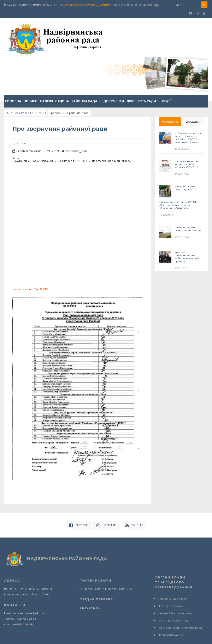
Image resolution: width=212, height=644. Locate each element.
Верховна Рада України (174, 560)
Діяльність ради (141, 63)
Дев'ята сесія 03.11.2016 (30, 75)
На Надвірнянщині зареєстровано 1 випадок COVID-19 (186, 126)
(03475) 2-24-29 (23, 586)
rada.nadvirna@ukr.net (29, 575)
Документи (114, 63)
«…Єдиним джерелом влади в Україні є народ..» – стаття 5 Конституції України (188, 99)
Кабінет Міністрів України (175, 575)
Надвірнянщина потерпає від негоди (188, 190)
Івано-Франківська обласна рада (180, 589)
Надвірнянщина (54, 63)
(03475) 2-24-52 (26, 580)
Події (167, 63)
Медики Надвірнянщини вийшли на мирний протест (187, 218)
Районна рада (84, 63)
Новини (31, 63)
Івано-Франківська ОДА (174, 582)
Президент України (171, 568)
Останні (193, 83)
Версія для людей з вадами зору (137, 5)
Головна (13, 63)
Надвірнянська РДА (171, 596)
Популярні (170, 83)
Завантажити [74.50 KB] (30, 251)
